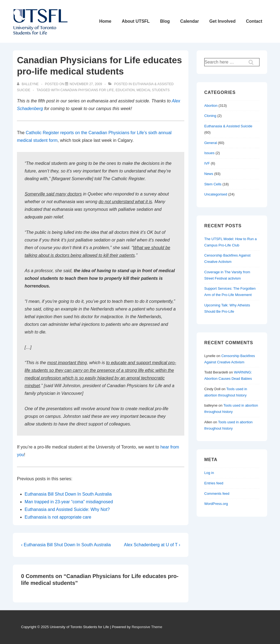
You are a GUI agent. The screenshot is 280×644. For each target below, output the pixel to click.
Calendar (189, 21)
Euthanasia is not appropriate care (58, 517)
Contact (254, 21)
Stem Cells (213, 184)
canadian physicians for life (87, 90)
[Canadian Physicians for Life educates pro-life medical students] (86, 84)
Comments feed (217, 494)
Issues (209, 153)
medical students (153, 90)
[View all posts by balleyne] (28, 84)
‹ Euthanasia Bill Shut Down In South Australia (66, 545)
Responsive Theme (147, 627)
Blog (165, 21)
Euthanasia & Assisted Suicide (228, 126)
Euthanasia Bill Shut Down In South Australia (68, 494)
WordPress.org (216, 504)
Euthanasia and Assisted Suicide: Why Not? (67, 509)
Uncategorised (216, 194)
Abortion (211, 106)
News (209, 174)
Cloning (210, 116)
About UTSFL (136, 21)
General (211, 143)
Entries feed (214, 483)
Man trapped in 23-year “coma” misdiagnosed (69, 502)
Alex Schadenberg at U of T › (152, 545)
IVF (207, 163)
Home (105, 21)
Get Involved (222, 21)
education (125, 90)
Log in (209, 473)
